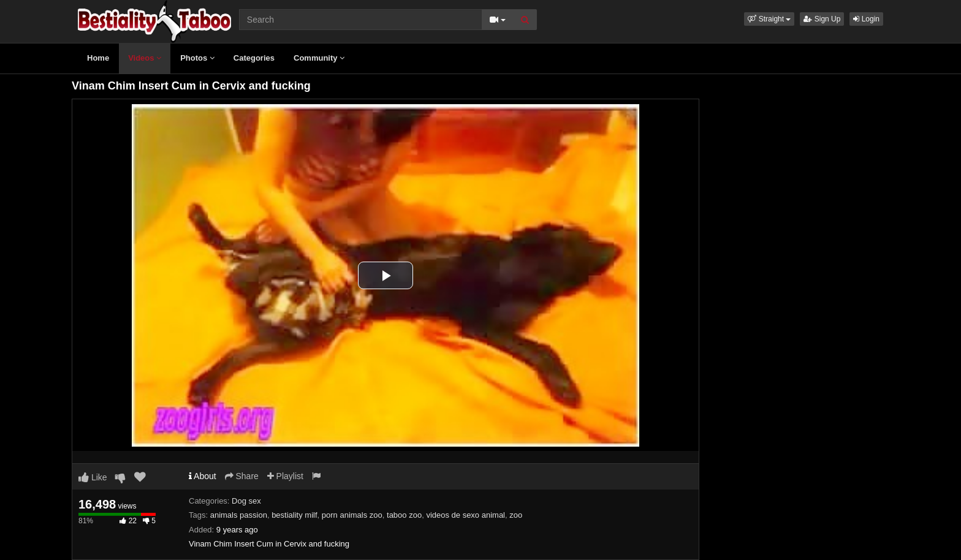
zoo (516, 515)
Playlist (285, 476)
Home (98, 58)
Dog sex (246, 501)
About (203, 476)
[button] (769, 19)
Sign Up (822, 19)
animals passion (239, 515)
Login (866, 19)
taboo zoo (404, 515)
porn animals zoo (352, 515)
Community (319, 58)
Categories (254, 58)
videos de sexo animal (465, 515)
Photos (197, 58)
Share (242, 476)
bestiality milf (294, 515)
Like (93, 477)
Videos (145, 58)
